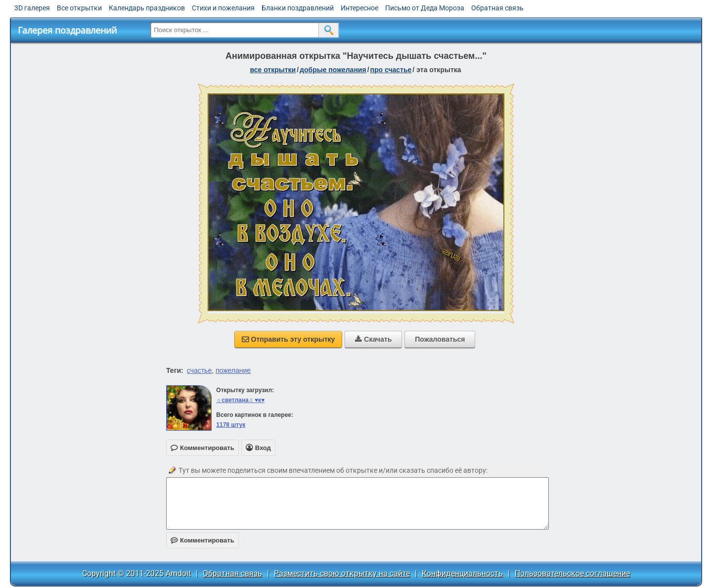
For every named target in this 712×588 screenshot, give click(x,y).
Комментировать (202, 540)
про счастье (391, 70)
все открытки (273, 70)
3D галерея (32, 8)
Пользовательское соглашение (572, 573)
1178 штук (231, 425)
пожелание (233, 370)
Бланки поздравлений (298, 8)
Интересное (359, 8)
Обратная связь (497, 8)
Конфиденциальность (462, 573)
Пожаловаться (440, 339)
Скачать (373, 339)
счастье (199, 370)
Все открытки (79, 8)
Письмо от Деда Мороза (425, 8)
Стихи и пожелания (223, 8)
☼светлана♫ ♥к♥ (240, 400)
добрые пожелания (333, 70)
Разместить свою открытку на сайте (342, 573)
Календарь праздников (147, 8)
